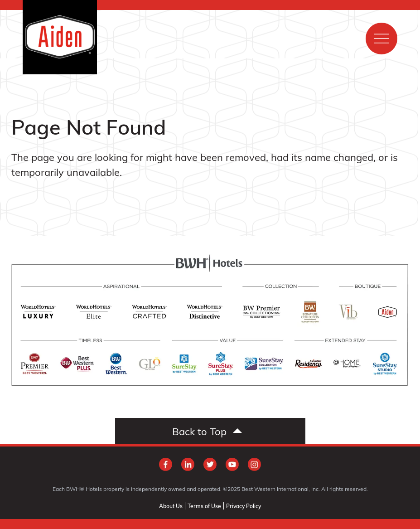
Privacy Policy (244, 506)
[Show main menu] (381, 39)
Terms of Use (204, 506)
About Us (171, 506)
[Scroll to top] (210, 431)
